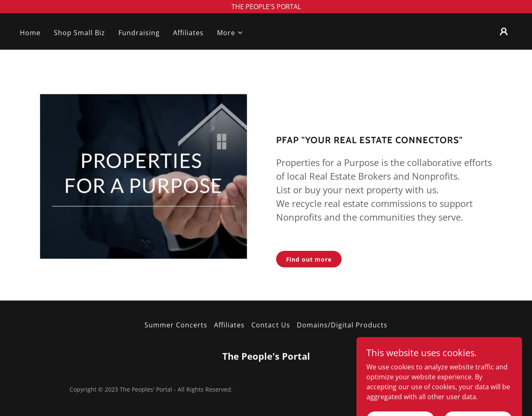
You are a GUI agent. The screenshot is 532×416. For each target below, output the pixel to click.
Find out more (309, 259)
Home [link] (30, 33)
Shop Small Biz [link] (79, 33)
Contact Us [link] (271, 325)
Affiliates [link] (188, 33)
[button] (230, 33)
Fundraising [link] (139, 33)
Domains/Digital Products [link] (342, 325)
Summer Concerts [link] (176, 325)
